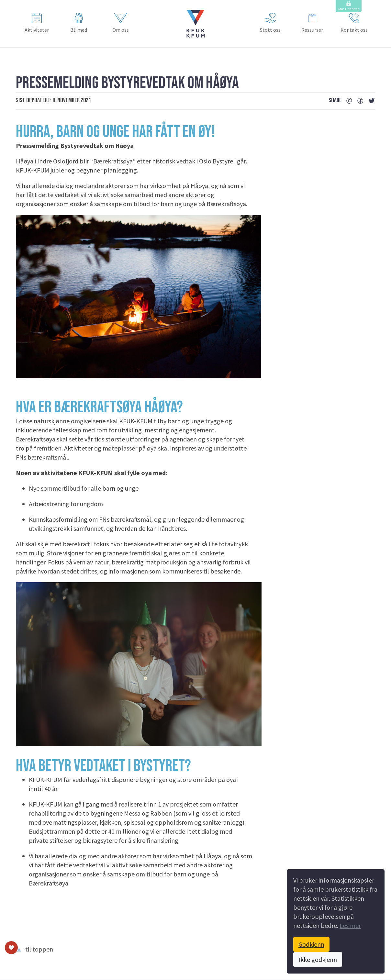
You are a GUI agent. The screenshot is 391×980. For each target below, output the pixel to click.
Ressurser (312, 23)
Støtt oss (270, 23)
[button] (196, 24)
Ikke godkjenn (318, 959)
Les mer (350, 925)
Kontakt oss (354, 23)
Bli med (79, 23)
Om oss (121, 23)
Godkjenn (311, 944)
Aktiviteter (37, 23)
